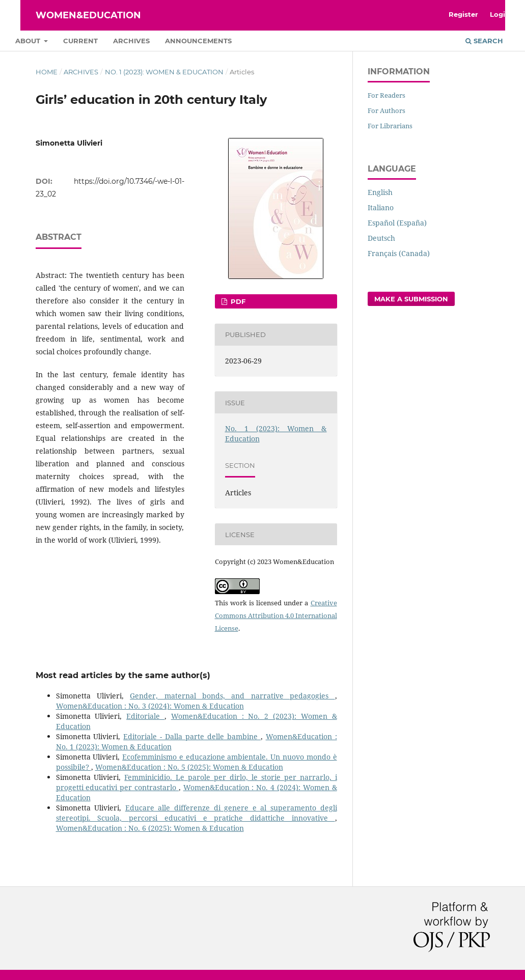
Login (500, 14)
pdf (237, 301)
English (380, 192)
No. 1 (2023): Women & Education (164, 72)
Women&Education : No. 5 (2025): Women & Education (189, 767)
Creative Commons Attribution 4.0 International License (276, 615)
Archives (131, 41)
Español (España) (397, 223)
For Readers (386, 95)
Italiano (381, 207)
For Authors (386, 110)
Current (80, 41)
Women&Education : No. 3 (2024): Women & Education (150, 706)
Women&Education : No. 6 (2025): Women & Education (150, 828)
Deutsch (381, 238)
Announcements (198, 41)
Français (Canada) (399, 253)
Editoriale (145, 716)
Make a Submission (411, 299)
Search (484, 41)
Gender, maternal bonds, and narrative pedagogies (232, 696)
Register (463, 14)
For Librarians (390, 126)
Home (47, 72)
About (29, 41)
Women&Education (88, 15)
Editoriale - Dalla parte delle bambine (192, 736)
